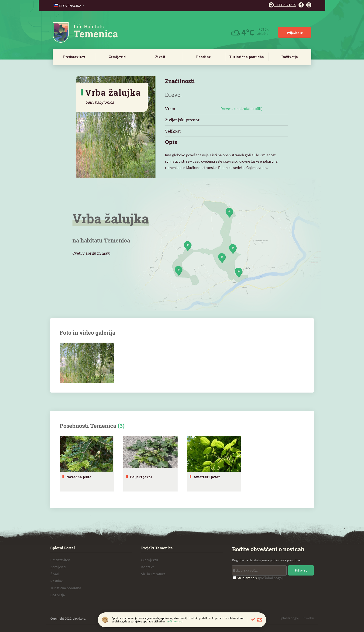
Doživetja (290, 57)
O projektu (150, 560)
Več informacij (175, 621)
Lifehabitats (282, 5)
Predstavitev (74, 57)
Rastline (204, 57)
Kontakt (147, 567)
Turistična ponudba (247, 57)
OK (259, 620)
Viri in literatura (153, 574)
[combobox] (69, 6)
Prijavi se (301, 570)
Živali (160, 57)
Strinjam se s (258, 578)
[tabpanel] (87, 464)
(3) (121, 426)
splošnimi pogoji (271, 578)
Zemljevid (117, 57)
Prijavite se (295, 33)
